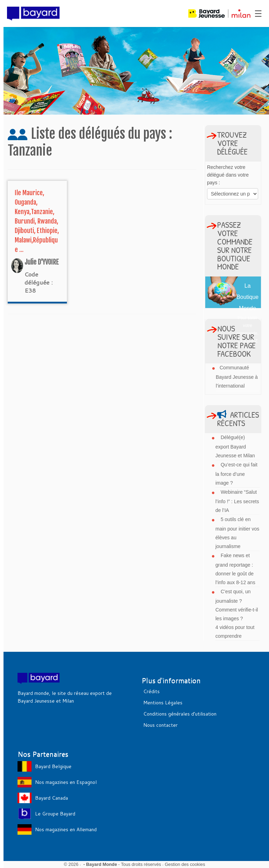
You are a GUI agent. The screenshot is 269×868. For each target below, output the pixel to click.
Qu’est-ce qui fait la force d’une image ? (236, 474)
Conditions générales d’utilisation (180, 714)
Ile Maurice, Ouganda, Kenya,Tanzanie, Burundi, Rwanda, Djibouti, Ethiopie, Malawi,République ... (37, 221)
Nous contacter (160, 725)
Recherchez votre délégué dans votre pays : (228, 175)
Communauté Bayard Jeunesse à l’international (237, 377)
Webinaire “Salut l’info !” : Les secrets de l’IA (237, 501)
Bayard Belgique (53, 766)
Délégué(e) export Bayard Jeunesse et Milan (235, 446)
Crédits (151, 691)
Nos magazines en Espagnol (66, 782)
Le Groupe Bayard (55, 814)
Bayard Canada (51, 798)
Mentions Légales (163, 703)
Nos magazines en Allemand (66, 829)
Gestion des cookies (185, 864)
